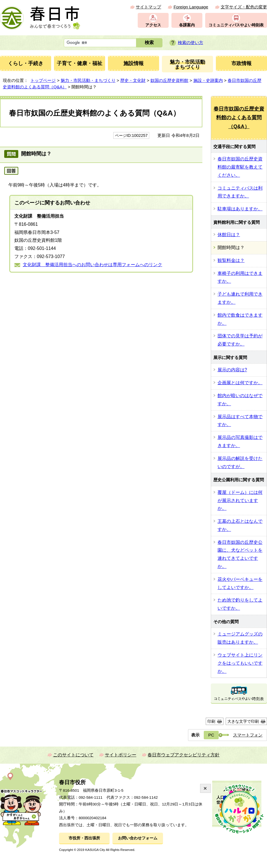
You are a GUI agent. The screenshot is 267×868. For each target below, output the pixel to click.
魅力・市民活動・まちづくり (88, 80)
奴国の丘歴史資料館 (169, 80)
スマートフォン (248, 735)
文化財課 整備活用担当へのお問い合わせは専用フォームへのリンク (92, 265)
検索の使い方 (191, 42)
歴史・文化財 (133, 80)
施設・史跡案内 (208, 80)
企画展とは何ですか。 (240, 383)
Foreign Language (191, 7)
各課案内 (187, 25)
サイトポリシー (121, 755)
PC (211, 735)
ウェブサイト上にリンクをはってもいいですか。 (240, 663)
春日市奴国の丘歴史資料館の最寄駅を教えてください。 (240, 167)
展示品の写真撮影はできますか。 (240, 441)
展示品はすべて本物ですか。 (240, 421)
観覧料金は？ (231, 260)
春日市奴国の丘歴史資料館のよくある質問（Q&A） (239, 118)
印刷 (211, 721)
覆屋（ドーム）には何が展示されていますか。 (240, 500)
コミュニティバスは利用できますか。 (240, 192)
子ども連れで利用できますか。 (240, 298)
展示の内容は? (232, 370)
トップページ (43, 80)
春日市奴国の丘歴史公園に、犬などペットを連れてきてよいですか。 (240, 554)
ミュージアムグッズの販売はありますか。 (240, 638)
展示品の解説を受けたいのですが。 (240, 462)
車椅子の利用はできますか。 (240, 277)
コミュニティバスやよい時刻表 (236, 25)
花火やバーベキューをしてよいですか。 (240, 583)
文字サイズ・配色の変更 (244, 7)
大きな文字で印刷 (243, 721)
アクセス (153, 25)
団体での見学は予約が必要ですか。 (240, 340)
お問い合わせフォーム (138, 838)
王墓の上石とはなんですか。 (240, 525)
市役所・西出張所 (84, 838)
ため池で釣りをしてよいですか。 (240, 604)
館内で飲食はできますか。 (240, 319)
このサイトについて (73, 755)
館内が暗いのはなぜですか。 (240, 400)
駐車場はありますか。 (240, 209)
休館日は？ (229, 235)
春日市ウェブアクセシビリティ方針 (184, 755)
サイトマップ (148, 7)
